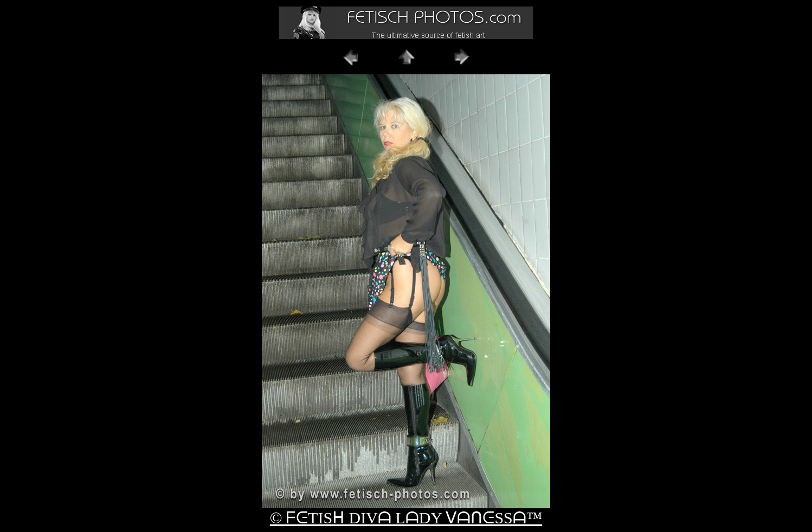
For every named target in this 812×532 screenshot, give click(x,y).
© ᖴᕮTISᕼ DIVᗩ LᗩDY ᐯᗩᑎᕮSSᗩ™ (406, 518)
